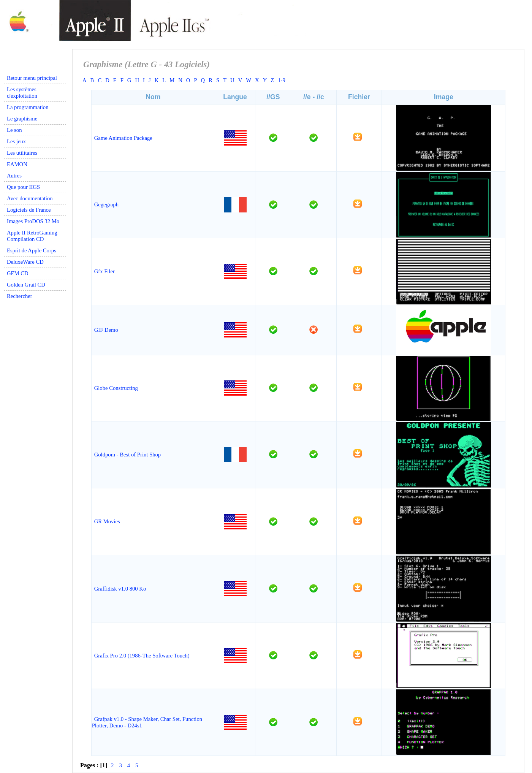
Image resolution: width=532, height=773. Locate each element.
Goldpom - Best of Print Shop (127, 455)
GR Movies (107, 521)
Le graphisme (22, 119)
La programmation (28, 107)
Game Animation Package (123, 138)
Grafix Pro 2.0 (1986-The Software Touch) (142, 656)
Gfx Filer (104, 271)
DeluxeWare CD (25, 262)
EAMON (17, 164)
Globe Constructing (116, 388)
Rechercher (20, 296)
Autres (14, 176)
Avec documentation (30, 198)
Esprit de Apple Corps (32, 250)
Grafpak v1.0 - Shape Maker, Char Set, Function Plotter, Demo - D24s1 (147, 722)
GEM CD (18, 273)
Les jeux (16, 141)
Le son (14, 130)
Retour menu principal (32, 78)
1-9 (282, 80)
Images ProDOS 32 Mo (33, 221)
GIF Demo (106, 330)
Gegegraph (106, 204)
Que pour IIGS (23, 187)
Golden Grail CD (26, 285)
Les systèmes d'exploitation (22, 93)
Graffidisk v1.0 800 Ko (120, 589)
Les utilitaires (22, 153)
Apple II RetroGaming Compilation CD (32, 236)
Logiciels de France (29, 210)
